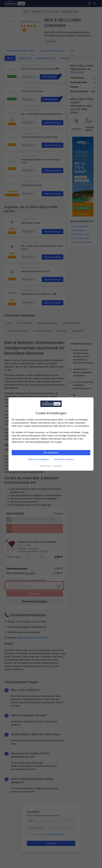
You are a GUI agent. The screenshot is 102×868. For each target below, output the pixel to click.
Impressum (57, 466)
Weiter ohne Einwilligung (38, 459)
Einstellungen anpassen (64, 459)
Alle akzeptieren (51, 453)
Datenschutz (45, 466)
